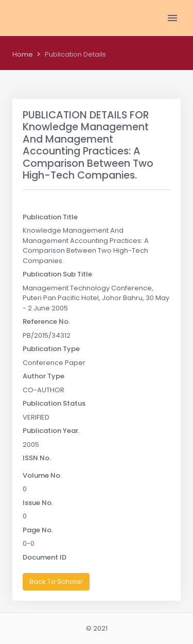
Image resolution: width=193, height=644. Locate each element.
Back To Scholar (56, 581)
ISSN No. (37, 458)
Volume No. (42, 475)
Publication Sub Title (57, 274)
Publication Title (50, 217)
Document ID (45, 557)
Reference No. (46, 321)
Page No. (38, 530)
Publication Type (51, 349)
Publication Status (54, 403)
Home (23, 54)
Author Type (43, 376)
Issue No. (38, 503)
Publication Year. (51, 431)
